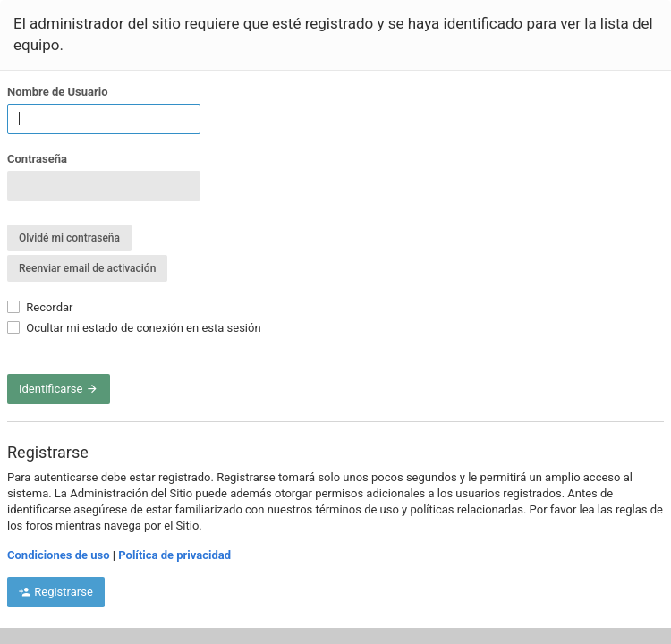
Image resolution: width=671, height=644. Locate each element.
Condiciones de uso (59, 555)
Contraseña (37, 159)
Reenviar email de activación (87, 268)
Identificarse (59, 389)
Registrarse (56, 592)
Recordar (40, 307)
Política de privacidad (174, 555)
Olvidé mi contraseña (69, 238)
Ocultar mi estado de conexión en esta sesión (134, 328)
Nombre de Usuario (58, 92)
